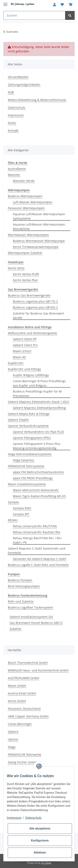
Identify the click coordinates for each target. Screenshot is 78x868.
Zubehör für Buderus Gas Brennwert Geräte (38, 316)
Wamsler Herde (24, 181)
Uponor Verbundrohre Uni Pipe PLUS (38, 432)
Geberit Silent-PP (25, 339)
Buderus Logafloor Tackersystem (30, 607)
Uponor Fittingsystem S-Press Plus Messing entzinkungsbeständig (37, 446)
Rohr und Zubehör (21, 601)
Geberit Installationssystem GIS (31, 617)
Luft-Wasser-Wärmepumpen (33, 202)
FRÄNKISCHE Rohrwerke (25, 755)
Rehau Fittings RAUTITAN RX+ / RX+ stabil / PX (37, 540)
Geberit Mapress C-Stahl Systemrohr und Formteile (37, 551)
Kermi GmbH (17, 701)
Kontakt (13, 130)
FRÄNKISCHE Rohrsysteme (26, 466)
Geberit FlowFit (18, 420)
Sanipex (13, 502)
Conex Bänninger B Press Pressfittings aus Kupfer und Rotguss (39, 383)
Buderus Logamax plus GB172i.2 (35, 301)
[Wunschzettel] (62, 5)
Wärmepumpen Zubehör (25, 253)
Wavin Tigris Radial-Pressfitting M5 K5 (39, 496)
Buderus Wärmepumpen (25, 196)
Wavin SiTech (22, 351)
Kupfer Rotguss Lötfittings (31, 375)
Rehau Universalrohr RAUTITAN (35, 526)
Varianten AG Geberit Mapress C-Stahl (40, 559)
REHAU (13, 520)
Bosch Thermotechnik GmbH (28, 663)
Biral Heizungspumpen (24, 586)
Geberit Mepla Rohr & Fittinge (29, 414)
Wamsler (14, 175)
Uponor (13, 739)
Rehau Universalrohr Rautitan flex (37, 532)
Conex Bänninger (20, 724)
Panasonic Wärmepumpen (26, 208)
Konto (12, 123)
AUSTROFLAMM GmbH (24, 678)
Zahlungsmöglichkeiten (24, 85)
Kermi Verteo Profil (26, 274)
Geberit (13, 732)
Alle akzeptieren (40, 828)
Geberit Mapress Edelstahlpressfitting (39, 408)
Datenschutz (17, 107)
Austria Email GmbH (22, 693)
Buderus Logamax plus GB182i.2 (35, 307)
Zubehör (15, 629)
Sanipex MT (21, 514)
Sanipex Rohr (22, 508)
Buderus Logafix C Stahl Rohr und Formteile (38, 565)
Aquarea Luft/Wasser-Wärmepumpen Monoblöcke (39, 227)
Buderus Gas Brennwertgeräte (29, 295)
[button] (54, 5)
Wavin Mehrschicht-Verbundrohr (36, 490)
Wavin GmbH (17, 686)
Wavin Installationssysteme (27, 484)
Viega (12, 747)
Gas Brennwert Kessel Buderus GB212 (36, 623)
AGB (11, 92)
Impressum (16, 115)
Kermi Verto (16, 268)
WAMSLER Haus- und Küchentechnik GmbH (38, 670)
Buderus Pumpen (20, 580)
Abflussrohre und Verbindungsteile (32, 333)
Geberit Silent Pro (25, 345)
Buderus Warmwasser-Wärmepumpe (39, 241)
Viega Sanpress (24, 460)
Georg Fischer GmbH (22, 762)
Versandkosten (18, 77)
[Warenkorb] (71, 5)
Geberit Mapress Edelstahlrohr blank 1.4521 (39, 402)
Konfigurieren (40, 840)
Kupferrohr (16, 363)
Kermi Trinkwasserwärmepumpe (36, 247)
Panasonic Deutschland (24, 709)
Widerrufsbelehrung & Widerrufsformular (37, 100)
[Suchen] (34, 15)
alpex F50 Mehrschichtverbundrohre (38, 472)
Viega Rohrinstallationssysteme (30, 454)
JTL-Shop (46, 863)
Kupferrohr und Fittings (24, 369)
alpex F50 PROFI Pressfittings (33, 478)
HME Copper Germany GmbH (28, 716)
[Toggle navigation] (5, 3)
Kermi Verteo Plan (25, 280)
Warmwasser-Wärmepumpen (28, 235)
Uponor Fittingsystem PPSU (32, 438)
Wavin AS (19, 357)
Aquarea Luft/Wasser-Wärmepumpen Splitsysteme (39, 216)
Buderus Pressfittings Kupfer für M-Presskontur (38, 394)
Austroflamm (17, 169)
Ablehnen (40, 852)
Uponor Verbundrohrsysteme (28, 426)
